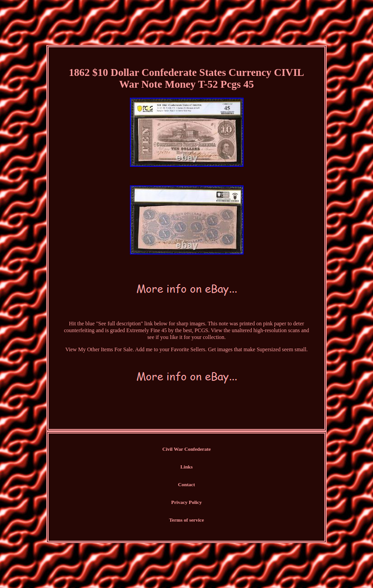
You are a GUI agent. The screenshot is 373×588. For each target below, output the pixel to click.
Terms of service (186, 520)
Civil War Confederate (186, 449)
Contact (186, 484)
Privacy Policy (187, 502)
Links (186, 467)
